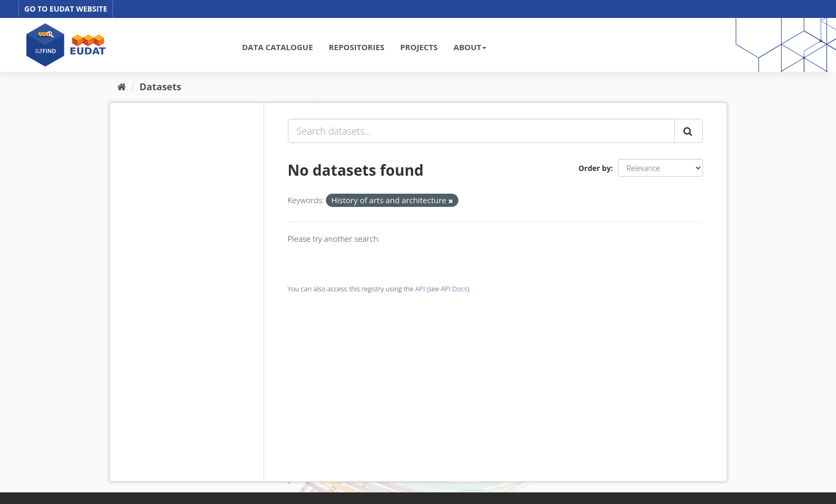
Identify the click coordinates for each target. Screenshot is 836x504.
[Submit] (689, 131)
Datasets (160, 87)
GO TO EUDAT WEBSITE (66, 9)
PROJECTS (419, 47)
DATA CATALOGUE (277, 47)
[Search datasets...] (481, 131)
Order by (594, 168)
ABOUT (470, 47)
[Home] (122, 87)
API (420, 289)
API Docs (454, 289)
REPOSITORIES (357, 47)
